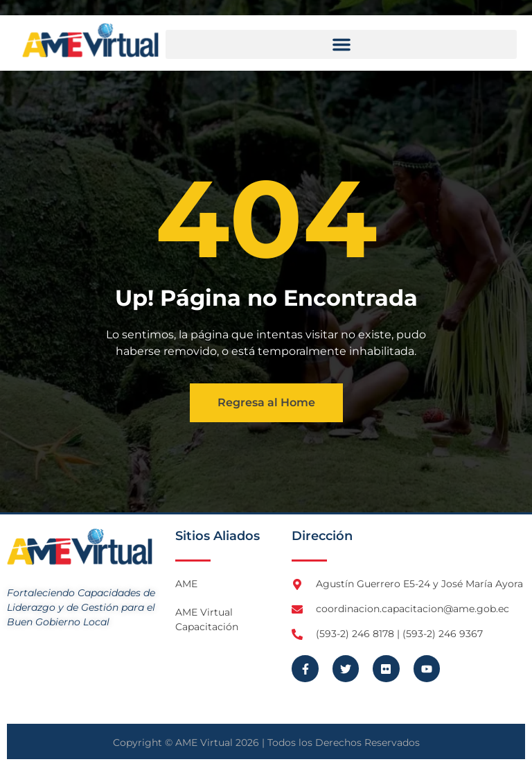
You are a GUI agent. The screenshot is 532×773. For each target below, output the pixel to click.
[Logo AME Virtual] (90, 40)
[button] (341, 44)
